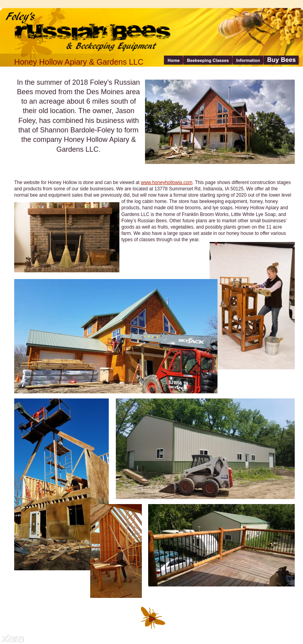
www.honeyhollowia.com (167, 182)
